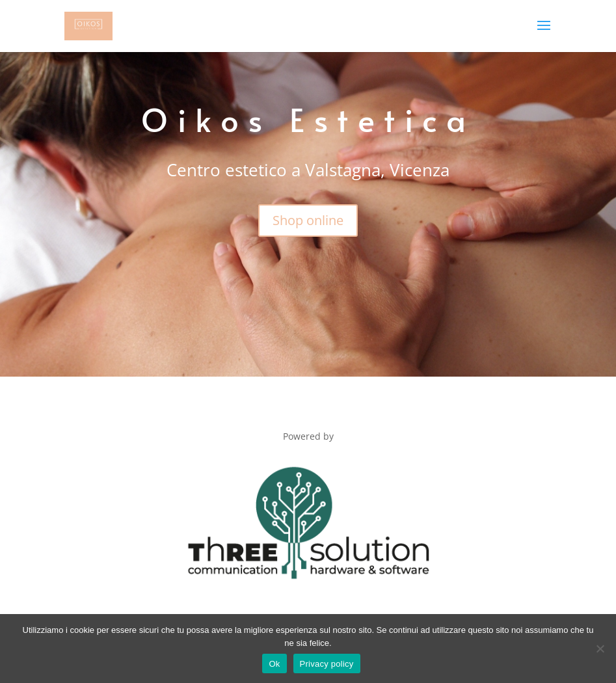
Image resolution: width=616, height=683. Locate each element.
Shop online (308, 220)
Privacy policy (327, 664)
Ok (274, 664)
